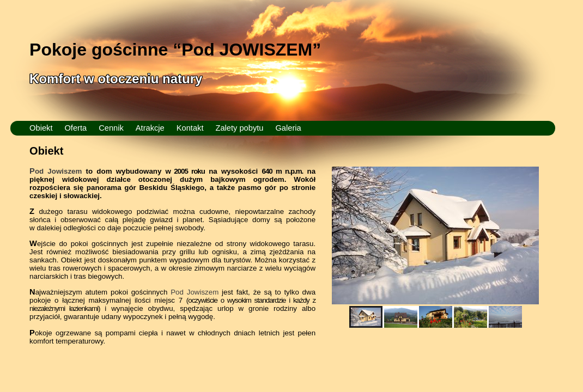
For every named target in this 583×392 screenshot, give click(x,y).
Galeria (288, 128)
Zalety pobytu (239, 128)
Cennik (111, 128)
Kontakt (190, 128)
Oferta (75, 128)
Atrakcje (150, 128)
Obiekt (41, 128)
